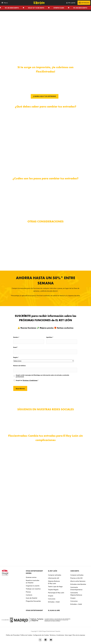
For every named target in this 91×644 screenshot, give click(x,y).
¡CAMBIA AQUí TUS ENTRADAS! (45, 96)
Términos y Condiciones (30, 380)
